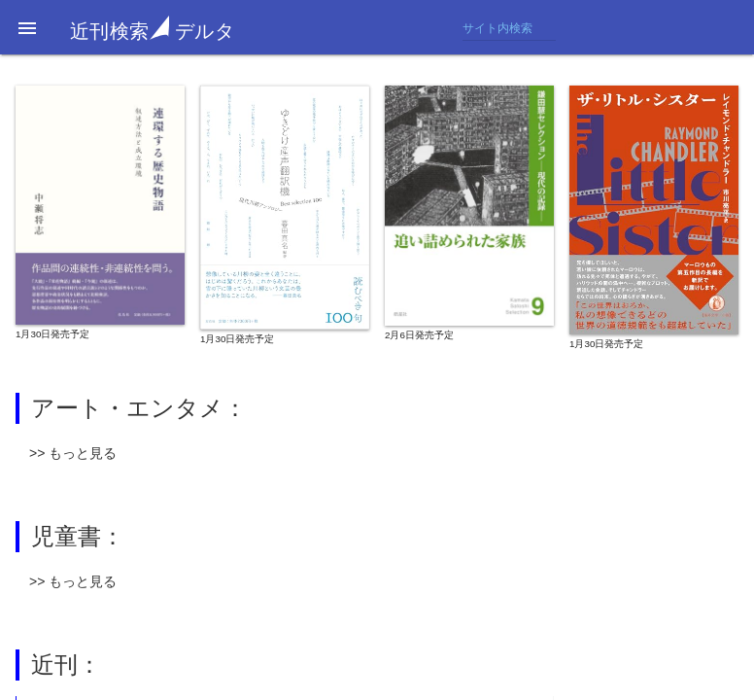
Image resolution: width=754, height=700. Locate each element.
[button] (27, 27)
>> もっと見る (73, 453)
